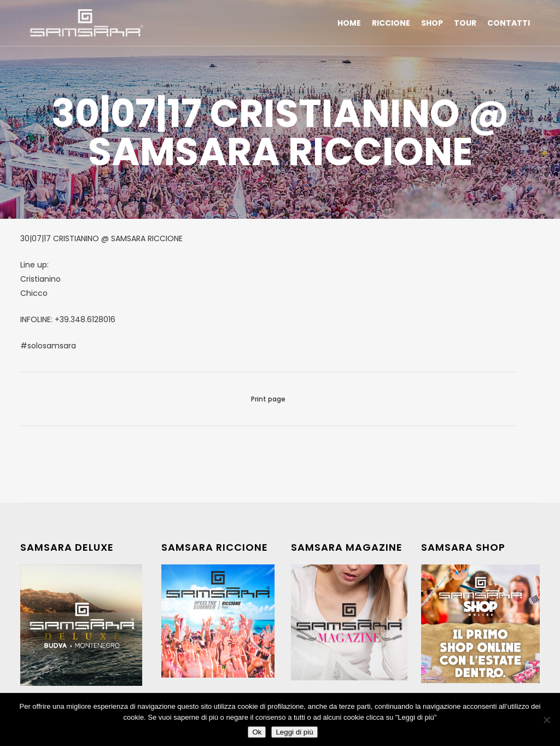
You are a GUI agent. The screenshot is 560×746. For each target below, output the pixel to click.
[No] (546, 720)
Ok (257, 732)
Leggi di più (294, 732)
